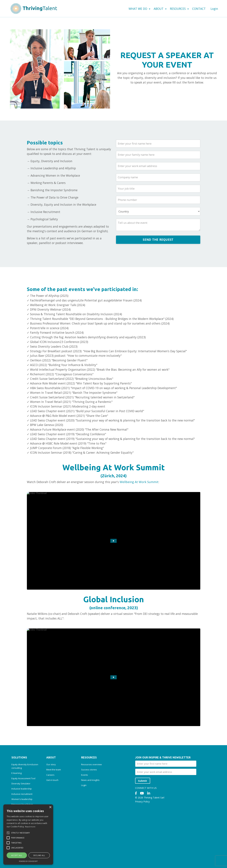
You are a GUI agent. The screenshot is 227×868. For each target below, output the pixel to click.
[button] (8, 833)
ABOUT (158, 9)
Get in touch (52, 803)
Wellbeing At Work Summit (144, 505)
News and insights (90, 803)
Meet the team (54, 793)
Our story (51, 787)
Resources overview (91, 787)
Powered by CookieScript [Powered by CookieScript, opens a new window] (28, 861)
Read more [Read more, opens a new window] (30, 827)
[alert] (28, 835)
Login (214, 8)
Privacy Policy (142, 825)
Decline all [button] (39, 855)
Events (85, 798)
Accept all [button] (17, 855)
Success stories (89, 793)
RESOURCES (178, 9)
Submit (143, 804)
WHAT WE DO (136, 9)
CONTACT (198, 9)
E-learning (17, 796)
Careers (50, 798)
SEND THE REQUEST (158, 243)
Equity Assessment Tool (23, 801)
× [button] (50, 807)
